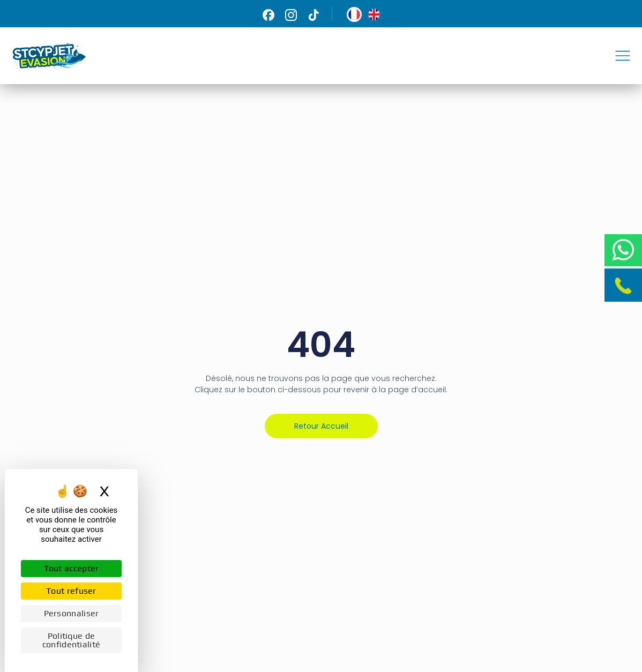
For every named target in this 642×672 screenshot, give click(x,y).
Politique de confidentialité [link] (72, 640)
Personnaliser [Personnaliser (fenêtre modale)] (72, 613)
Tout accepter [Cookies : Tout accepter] (72, 568)
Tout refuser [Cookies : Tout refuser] (71, 591)
